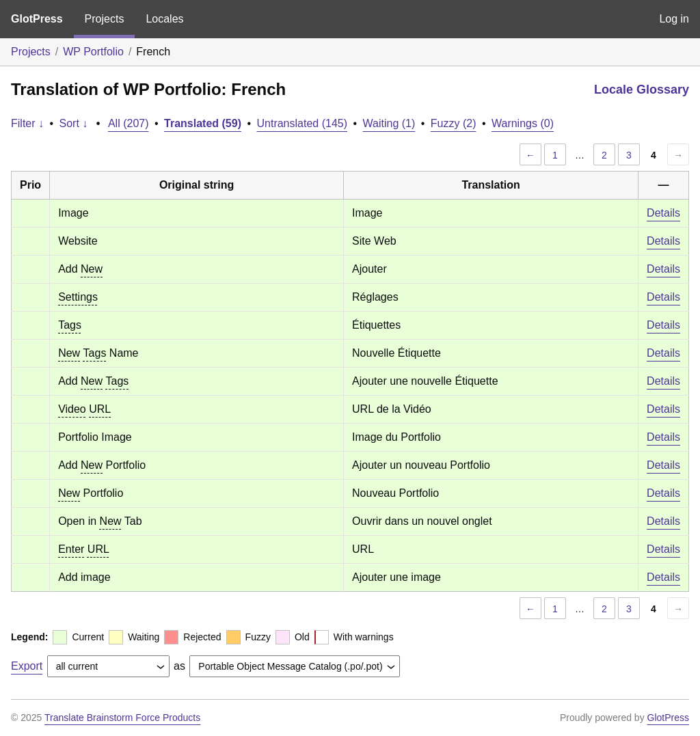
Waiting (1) (389, 123)
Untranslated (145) (302, 123)
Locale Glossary (642, 90)
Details (663, 213)
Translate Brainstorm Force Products (122, 718)
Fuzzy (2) (454, 123)
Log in (674, 19)
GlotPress (37, 19)
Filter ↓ (27, 123)
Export (27, 666)
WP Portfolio (93, 52)
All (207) (129, 123)
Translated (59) (203, 123)
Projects (105, 19)
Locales (164, 19)
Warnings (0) (523, 123)
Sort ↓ (74, 123)
